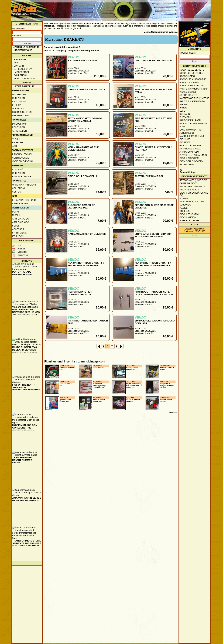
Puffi (183, 127)
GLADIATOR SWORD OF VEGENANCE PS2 (81, 206)
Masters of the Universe (194, 98)
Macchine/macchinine (192, 136)
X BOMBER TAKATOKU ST (83, 61)
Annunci (95, 51)
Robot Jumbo (187, 76)
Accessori (18, 229)
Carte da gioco (189, 183)
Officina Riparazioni (24, 185)
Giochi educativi (189, 214)
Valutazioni (19, 102)
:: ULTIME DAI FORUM (23, 86)
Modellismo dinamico (192, 187)
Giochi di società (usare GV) (194, 194)
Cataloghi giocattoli (192, 161)
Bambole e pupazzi (190, 120)
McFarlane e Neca (190, 149)
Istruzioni (18, 236)
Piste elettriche (189, 221)
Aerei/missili (187, 133)
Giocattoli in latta (191, 146)
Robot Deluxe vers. (191, 73)
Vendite (17, 139)
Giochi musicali (189, 217)
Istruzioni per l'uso (24, 200)
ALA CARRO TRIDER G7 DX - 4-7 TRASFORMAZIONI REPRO (86, 264)
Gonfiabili (185, 211)
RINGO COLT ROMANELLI (82, 176)
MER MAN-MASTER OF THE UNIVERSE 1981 (83, 149)
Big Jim (183, 105)
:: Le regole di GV (22, 69)
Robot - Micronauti (191, 83)
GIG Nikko (185, 139)
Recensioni (19, 98)
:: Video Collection (23, 78)
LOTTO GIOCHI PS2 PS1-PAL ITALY (154, 61)
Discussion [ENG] (22, 112)
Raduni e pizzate (22, 177)
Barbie (183, 108)
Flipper (184, 198)
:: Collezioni (19, 75)
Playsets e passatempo (193, 155)
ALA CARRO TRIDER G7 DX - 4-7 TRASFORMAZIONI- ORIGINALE (153, 264)
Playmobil (185, 117)
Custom (17, 192)
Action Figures (188, 95)
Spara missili (20, 233)
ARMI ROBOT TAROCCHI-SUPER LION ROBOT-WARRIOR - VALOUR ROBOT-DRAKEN (154, 294)
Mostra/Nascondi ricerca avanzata (161, 32)
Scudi (16, 226)
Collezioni (18, 188)
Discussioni (19, 95)
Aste (15, 146)
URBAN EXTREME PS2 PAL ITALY (87, 89)
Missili (16, 215)
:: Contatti (18, 66)
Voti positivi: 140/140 (78, 51)
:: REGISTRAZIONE (22, 50)
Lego (182, 111)
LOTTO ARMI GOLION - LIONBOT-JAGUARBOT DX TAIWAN (153, 235)
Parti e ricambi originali (194, 89)
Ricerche (18, 143)
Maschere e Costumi (192, 202)
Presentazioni (21, 116)
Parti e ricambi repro (192, 101)
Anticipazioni (20, 131)
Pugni (16, 212)
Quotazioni (19, 109)
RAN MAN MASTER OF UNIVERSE (87, 234)
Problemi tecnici (22, 154)
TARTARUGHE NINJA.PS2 (149, 176)
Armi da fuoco (21, 222)
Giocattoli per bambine (193, 124)
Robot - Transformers (193, 79)
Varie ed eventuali (23, 161)
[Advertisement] (146, 9)
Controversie (21, 158)
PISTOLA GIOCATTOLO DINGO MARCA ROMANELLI (85, 120)
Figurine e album (189, 190)
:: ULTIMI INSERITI (188, 53)
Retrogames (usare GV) (193, 180)
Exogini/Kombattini (191, 130)
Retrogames (187, 165)
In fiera (17, 105)
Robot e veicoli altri (192, 86)
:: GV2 (15, 63)
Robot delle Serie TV (192, 70)
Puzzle (184, 208)
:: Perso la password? (26, 47)
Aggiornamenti (21, 204)
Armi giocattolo (189, 152)
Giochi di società (190, 158)
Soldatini (185, 114)
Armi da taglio (21, 219)
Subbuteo (185, 205)
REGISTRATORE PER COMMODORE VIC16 (80, 293)
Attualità (18, 170)
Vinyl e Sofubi (188, 92)
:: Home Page (19, 60)
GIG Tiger (185, 142)
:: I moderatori (20, 72)
